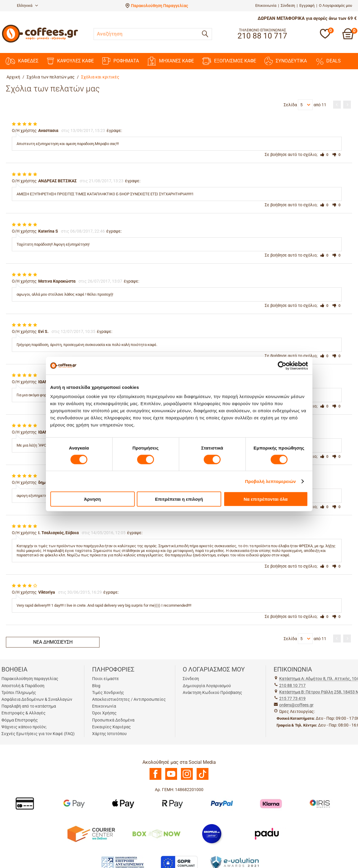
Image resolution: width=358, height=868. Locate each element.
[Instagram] (187, 778)
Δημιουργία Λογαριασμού (207, 686)
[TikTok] (203, 778)
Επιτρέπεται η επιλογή (179, 499)
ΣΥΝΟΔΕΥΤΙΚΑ (286, 61)
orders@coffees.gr (296, 705)
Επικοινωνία (266, 5)
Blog (96, 686)
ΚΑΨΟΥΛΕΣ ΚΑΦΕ (70, 61)
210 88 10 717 (292, 685)
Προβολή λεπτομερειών (271, 481)
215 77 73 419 (292, 698)
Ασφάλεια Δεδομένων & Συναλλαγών (37, 699)
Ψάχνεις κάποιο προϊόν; (24, 727)
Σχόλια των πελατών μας (51, 77)
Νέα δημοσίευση (53, 642)
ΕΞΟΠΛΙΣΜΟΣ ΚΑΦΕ (229, 61)
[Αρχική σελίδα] (40, 42)
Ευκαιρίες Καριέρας (111, 727)
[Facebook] (155, 778)
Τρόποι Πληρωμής (19, 693)
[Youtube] (171, 778)
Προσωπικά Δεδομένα (113, 720)
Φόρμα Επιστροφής (20, 720)
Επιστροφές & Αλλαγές (24, 713)
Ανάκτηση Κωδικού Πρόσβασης (212, 693)
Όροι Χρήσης (104, 713)
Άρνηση (92, 499)
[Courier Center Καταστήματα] (91, 833)
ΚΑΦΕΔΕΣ (22, 61)
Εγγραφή (307, 5)
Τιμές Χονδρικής (108, 693)
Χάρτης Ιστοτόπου (109, 734)
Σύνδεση (288, 5)
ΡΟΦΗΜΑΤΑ (121, 61)
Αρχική (13, 77)
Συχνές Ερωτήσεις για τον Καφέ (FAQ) (38, 734)
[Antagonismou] (123, 862)
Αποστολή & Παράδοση (23, 686)
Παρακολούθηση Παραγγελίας (159, 6)
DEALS (328, 61)
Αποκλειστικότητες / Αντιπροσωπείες (129, 699)
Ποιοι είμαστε (106, 679)
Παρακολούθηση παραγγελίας (30, 679)
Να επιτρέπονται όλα (266, 499)
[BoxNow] (156, 833)
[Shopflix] (212, 833)
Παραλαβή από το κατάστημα (29, 706)
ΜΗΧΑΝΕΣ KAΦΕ (171, 61)
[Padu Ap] (267, 833)
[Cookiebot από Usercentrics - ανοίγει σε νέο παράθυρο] (282, 365)
